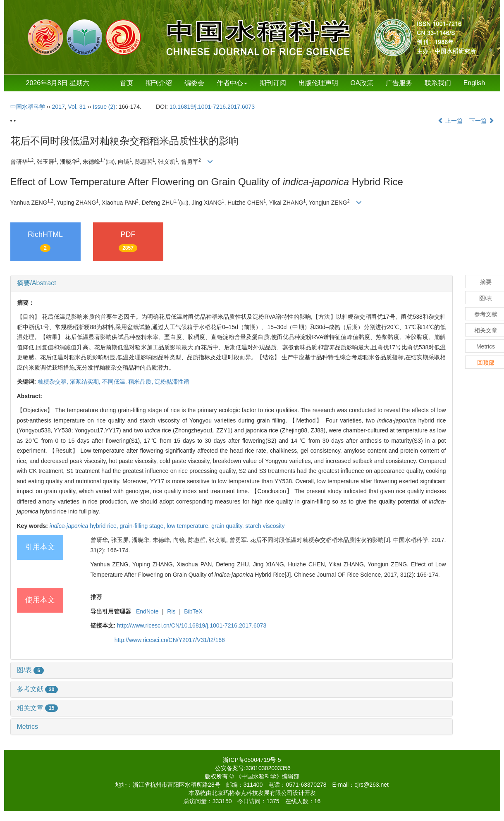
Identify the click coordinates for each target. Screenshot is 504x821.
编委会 (194, 83)
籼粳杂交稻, (54, 382)
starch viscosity (265, 526)
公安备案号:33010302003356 (253, 768)
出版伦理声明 (318, 83)
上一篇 (450, 121)
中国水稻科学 (28, 107)
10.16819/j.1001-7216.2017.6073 (212, 107)
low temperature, (189, 526)
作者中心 (232, 83)
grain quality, (228, 526)
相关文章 (38, 708)
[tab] (232, 283)
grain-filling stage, (143, 526)
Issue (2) (104, 107)
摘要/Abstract (37, 283)
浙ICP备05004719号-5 (252, 760)
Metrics (28, 727)
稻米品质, (141, 382)
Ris (171, 611)
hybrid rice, (85, 526)
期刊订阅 (273, 83)
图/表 (31, 670)
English (474, 83)
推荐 (96, 597)
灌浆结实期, (86, 382)
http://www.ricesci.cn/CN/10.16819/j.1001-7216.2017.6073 (192, 625)
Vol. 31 (77, 107)
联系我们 (438, 83)
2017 (59, 107)
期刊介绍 (159, 83)
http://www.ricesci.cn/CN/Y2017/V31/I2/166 (170, 640)
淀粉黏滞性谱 (172, 382)
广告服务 (399, 83)
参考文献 (38, 689)
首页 (127, 83)
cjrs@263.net (371, 785)
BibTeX (193, 611)
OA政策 (362, 83)
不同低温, (115, 382)
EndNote (147, 611)
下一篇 (482, 121)
